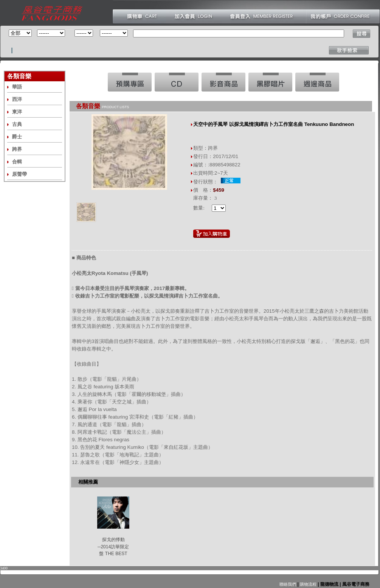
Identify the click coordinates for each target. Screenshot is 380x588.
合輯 (17, 162)
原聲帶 (19, 174)
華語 (17, 87)
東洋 (17, 112)
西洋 (17, 99)
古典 (17, 124)
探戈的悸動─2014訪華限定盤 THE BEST (113, 547)
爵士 (17, 137)
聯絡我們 (288, 584)
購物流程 (308, 584)
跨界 (17, 149)
